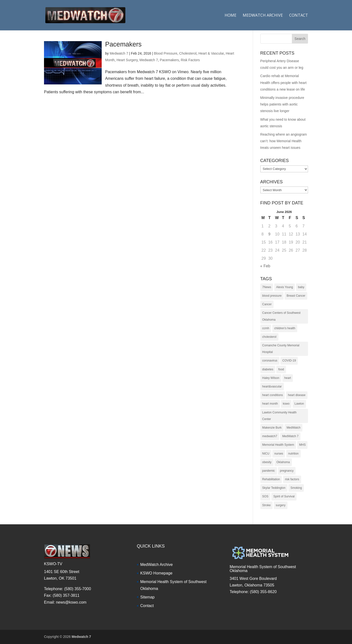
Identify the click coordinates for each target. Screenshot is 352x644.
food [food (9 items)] (281, 369)
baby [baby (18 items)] (301, 287)
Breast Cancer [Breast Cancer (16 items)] (296, 296)
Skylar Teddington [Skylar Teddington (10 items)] (274, 488)
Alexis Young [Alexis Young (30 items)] (285, 287)
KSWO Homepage (156, 573)
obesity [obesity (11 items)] (267, 462)
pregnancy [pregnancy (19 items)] (287, 471)
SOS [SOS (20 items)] (265, 496)
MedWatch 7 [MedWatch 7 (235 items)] (290, 436)
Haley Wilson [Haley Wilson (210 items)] (271, 378)
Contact (299, 16)
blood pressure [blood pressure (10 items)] (272, 296)
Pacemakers (123, 44)
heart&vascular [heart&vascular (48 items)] (272, 386)
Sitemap (148, 597)
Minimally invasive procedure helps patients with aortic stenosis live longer (282, 104)
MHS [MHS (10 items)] (302, 445)
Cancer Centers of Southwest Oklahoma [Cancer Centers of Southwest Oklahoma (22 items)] (281, 316)
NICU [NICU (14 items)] (266, 454)
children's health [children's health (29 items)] (285, 328)
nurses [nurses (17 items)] (279, 454)
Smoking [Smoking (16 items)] (296, 488)
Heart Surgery (127, 60)
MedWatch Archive (157, 565)
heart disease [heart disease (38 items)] (297, 395)
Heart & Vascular (211, 53)
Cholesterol (188, 53)
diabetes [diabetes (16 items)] (268, 369)
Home (231, 16)
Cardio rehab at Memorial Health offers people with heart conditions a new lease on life (284, 82)
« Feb (265, 266)
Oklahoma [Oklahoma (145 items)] (283, 462)
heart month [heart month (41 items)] (270, 404)
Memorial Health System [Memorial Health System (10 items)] (278, 445)
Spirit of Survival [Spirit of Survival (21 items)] (284, 496)
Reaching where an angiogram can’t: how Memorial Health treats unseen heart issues (284, 141)
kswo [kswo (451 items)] (286, 404)
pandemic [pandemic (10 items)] (269, 471)
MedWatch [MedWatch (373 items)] (293, 428)
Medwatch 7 (119, 53)
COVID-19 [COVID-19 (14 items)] (289, 361)
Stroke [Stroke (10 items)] (267, 505)
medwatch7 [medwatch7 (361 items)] (270, 436)
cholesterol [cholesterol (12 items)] (269, 337)
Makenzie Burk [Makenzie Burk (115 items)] (272, 428)
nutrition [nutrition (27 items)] (293, 454)
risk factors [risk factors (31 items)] (292, 479)
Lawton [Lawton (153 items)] (299, 404)
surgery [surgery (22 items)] (281, 505)
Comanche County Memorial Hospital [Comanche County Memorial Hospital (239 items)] (281, 349)
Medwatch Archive (263, 16)
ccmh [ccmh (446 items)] (266, 328)
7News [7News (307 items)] (267, 287)
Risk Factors (190, 60)
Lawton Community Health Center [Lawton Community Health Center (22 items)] (280, 416)
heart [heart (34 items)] (288, 378)
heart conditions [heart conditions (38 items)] (273, 395)
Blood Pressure (166, 53)
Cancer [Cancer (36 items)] (267, 304)
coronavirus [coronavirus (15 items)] (270, 361)
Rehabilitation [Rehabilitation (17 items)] (271, 479)
